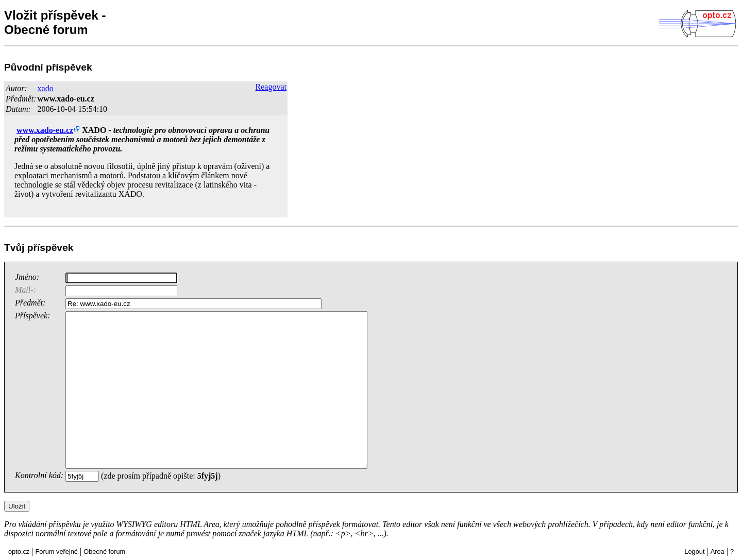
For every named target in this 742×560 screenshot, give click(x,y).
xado (46, 88)
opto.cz (19, 551)
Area (718, 551)
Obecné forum (104, 551)
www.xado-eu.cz (66, 99)
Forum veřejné (56, 551)
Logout (694, 551)
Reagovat (271, 87)
